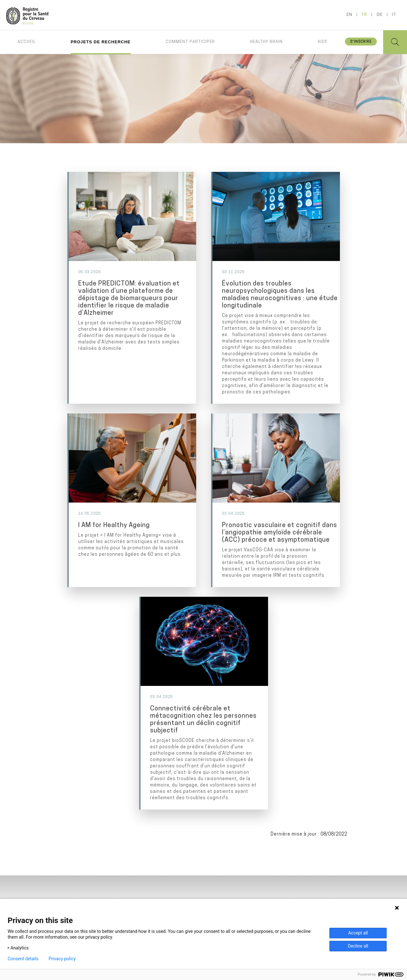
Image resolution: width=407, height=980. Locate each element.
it (394, 15)
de (380, 15)
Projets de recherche (100, 42)
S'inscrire (361, 42)
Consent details (23, 959)
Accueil (27, 42)
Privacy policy (62, 959)
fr (365, 15)
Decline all (358, 946)
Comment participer (190, 42)
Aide (323, 42)
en (349, 15)
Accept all (358, 933)
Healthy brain (266, 42)
